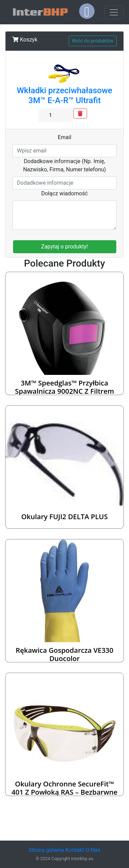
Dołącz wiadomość (65, 193)
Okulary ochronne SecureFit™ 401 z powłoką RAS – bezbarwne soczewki (65, 792)
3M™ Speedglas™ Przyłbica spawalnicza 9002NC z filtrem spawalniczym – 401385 (64, 391)
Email (65, 137)
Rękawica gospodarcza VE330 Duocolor (65, 654)
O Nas (93, 850)
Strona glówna (46, 850)
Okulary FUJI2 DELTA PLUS (64, 517)
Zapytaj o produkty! (65, 247)
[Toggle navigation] (114, 12)
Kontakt (74, 850)
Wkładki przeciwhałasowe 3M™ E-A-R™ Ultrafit (65, 95)
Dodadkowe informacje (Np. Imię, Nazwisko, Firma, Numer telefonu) (64, 165)
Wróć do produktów (93, 41)
